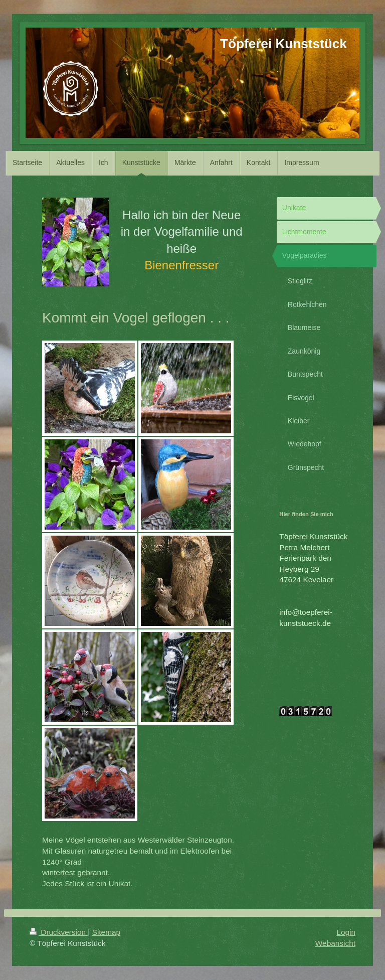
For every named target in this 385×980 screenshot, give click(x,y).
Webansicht (335, 943)
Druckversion (59, 932)
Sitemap (106, 932)
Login (346, 932)
